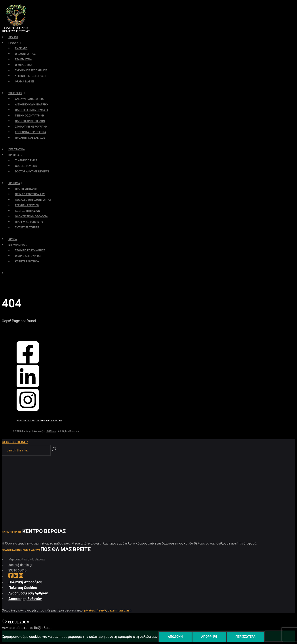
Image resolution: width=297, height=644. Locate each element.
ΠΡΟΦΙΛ (13, 43)
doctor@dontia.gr (20, 565)
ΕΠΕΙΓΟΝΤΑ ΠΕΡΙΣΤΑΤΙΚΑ (30, 132)
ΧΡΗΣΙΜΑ (14, 183)
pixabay (90, 610)
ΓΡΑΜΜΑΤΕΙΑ (23, 59)
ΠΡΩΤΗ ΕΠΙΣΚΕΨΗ (26, 189)
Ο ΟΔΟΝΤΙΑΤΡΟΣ (25, 54)
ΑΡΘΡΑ (13, 239)
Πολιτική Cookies (23, 588)
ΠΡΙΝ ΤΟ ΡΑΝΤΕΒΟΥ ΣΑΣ (30, 194)
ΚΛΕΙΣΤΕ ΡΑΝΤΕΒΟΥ (27, 262)
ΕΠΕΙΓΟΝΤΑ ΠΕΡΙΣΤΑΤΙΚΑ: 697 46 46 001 (39, 421)
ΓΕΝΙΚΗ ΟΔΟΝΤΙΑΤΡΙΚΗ (30, 116)
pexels (112, 610)
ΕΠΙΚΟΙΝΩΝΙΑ (17, 245)
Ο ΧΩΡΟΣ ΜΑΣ (24, 65)
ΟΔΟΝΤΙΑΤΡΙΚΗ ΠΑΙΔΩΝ (30, 121)
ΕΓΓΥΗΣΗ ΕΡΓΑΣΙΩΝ (27, 205)
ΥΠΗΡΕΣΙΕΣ (15, 93)
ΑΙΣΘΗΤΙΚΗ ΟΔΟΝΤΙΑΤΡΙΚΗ (32, 105)
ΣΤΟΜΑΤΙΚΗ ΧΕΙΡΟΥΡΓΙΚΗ (31, 127)
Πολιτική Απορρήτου (25, 582)
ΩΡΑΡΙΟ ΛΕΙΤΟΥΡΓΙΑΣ (28, 256)
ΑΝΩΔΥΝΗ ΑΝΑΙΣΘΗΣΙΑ (29, 99)
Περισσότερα (246, 637)
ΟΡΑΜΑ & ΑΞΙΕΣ (25, 82)
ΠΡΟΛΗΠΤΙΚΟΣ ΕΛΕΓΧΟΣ (30, 138)
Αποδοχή (175, 637)
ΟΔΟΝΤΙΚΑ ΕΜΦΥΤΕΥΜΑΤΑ (32, 110)
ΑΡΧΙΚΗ (13, 37)
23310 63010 (17, 570)
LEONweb (51, 431)
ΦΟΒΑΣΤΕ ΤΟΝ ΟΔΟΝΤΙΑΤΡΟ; (33, 200)
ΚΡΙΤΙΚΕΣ (14, 155)
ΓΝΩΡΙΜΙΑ (21, 48)
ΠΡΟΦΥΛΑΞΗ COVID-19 (29, 222)
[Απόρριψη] (274, 636)
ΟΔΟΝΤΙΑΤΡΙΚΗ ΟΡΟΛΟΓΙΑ (31, 216)
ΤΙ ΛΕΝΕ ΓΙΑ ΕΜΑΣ (26, 161)
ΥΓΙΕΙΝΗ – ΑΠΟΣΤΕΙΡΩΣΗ (30, 76)
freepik (101, 610)
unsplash (125, 610)
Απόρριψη (209, 637)
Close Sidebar (15, 442)
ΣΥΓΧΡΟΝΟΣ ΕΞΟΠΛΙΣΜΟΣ (31, 71)
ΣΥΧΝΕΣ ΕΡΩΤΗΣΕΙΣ (27, 227)
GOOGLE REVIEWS (26, 166)
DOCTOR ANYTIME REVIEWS (32, 172)
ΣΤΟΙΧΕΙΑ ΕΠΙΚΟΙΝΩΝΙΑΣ (30, 250)
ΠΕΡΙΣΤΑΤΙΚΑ (17, 149)
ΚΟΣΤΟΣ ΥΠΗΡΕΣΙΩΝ (28, 211)
